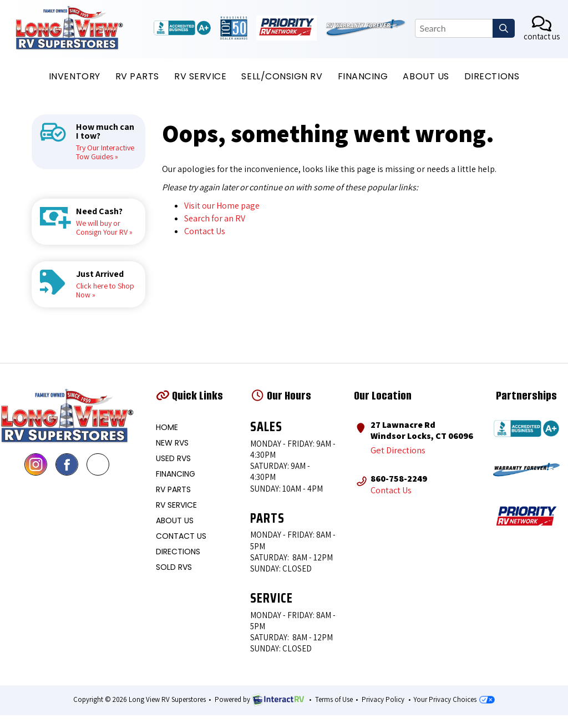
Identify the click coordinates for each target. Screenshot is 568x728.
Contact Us (205, 231)
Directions (178, 552)
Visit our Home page (222, 206)
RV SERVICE (200, 76)
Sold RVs (174, 567)
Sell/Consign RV (282, 76)
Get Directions (397, 450)
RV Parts (173, 489)
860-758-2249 (399, 477)
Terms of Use (334, 699)
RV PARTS (137, 76)
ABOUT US (426, 76)
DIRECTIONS (492, 76)
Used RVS (173, 458)
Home (167, 427)
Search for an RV (215, 218)
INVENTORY (75, 76)
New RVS (172, 443)
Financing (363, 76)
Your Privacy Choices (454, 699)
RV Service (176, 505)
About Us (175, 520)
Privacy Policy (383, 699)
